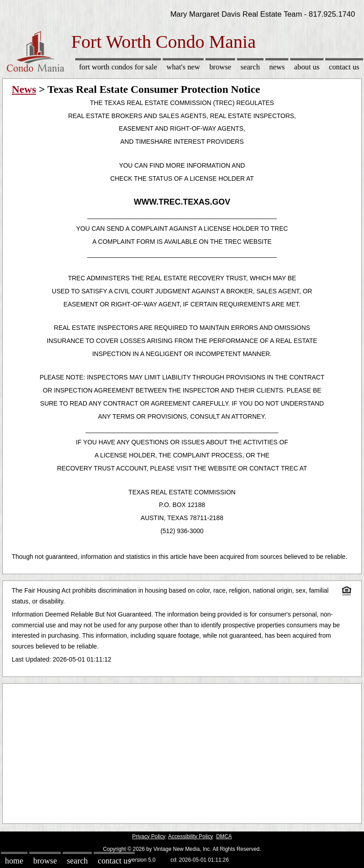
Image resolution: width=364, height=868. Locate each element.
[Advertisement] (182, 751)
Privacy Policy (149, 836)
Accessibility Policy (191, 836)
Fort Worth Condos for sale (118, 67)
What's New (183, 67)
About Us (307, 67)
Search (250, 67)
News (277, 67)
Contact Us (344, 67)
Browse (220, 67)
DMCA (224, 836)
